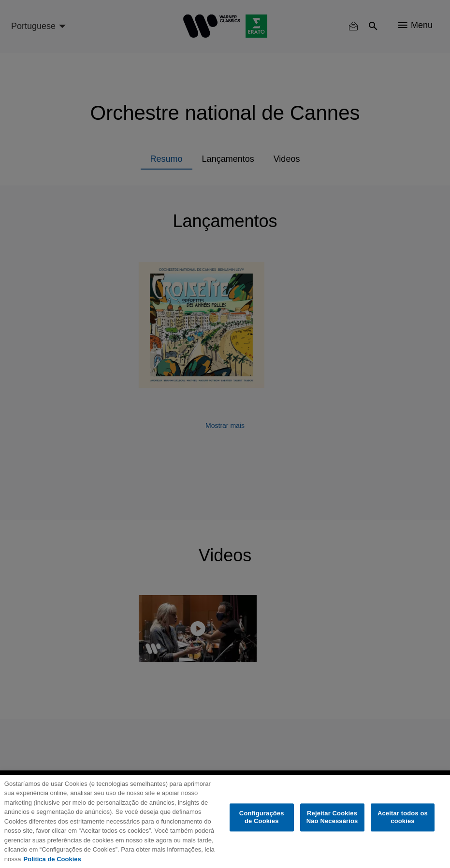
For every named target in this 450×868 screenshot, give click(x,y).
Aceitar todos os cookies (403, 818)
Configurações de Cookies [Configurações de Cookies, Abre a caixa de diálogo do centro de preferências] (262, 818)
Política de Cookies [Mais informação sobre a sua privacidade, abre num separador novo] (52, 859)
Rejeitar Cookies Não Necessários (332, 818)
